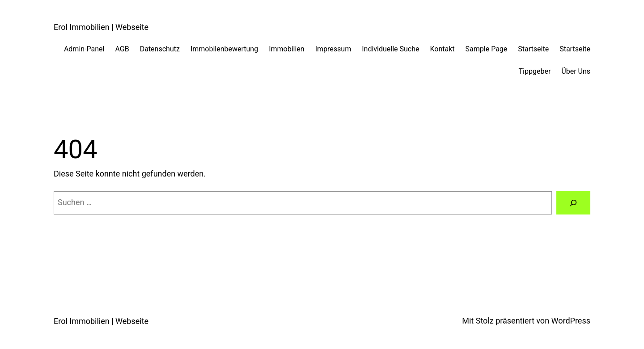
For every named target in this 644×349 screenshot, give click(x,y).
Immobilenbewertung (224, 49)
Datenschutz (160, 49)
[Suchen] (573, 203)
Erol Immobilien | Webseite (101, 27)
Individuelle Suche (390, 49)
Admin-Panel (84, 49)
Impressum (333, 49)
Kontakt (442, 49)
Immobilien (287, 49)
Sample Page (487, 49)
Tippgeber (535, 71)
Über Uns (576, 71)
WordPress (571, 321)
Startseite (533, 49)
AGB (122, 49)
